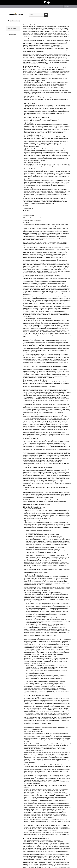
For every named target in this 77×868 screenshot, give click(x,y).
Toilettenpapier (12, 34)
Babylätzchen (12, 45)
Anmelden (67, 6)
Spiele (10, 48)
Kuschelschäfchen (13, 40)
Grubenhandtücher (13, 37)
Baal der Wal (11, 51)
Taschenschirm (12, 54)
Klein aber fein (12, 43)
